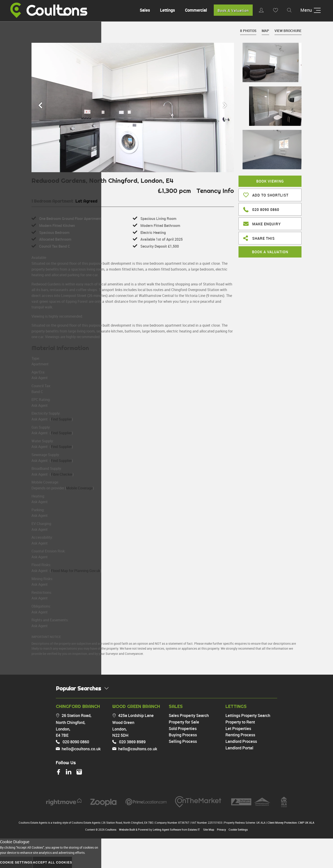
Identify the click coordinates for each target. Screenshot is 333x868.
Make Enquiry (262, 224)
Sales (143, 10)
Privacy (221, 830)
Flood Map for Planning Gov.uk (75, 571)
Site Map (209, 830)
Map (265, 31)
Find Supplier (61, 419)
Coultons (111, 830)
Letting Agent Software (167, 830)
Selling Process (183, 741)
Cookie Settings (238, 830)
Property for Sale (184, 722)
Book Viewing (270, 181)
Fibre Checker (62, 474)
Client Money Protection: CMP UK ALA (291, 823)
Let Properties (238, 728)
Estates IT (194, 830)
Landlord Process (241, 741)
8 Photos (248, 31)
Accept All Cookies (52, 862)
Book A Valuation (231, 11)
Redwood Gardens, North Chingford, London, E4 (102, 180)
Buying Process (183, 735)
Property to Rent (240, 722)
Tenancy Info (215, 191)
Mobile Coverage (79, 488)
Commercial (194, 10)
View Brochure (288, 31)
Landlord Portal (239, 748)
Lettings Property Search (248, 715)
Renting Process (240, 735)
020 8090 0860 (261, 209)
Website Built (127, 830)
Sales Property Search (189, 715)
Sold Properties (183, 728)
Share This (259, 238)
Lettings (166, 10)
